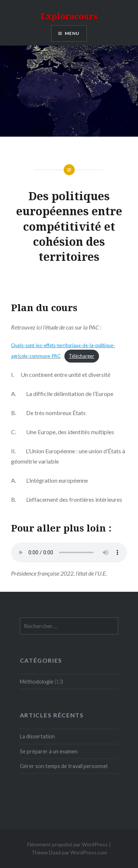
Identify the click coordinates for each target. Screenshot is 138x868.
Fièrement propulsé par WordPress (68, 844)
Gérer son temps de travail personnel (64, 766)
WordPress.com (89, 852)
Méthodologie (37, 682)
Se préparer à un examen (49, 751)
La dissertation (37, 736)
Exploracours (69, 16)
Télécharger (82, 356)
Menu (72, 33)
